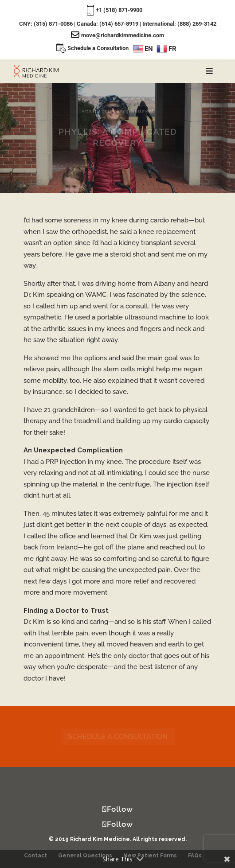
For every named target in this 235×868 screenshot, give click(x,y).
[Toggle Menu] (209, 71)
